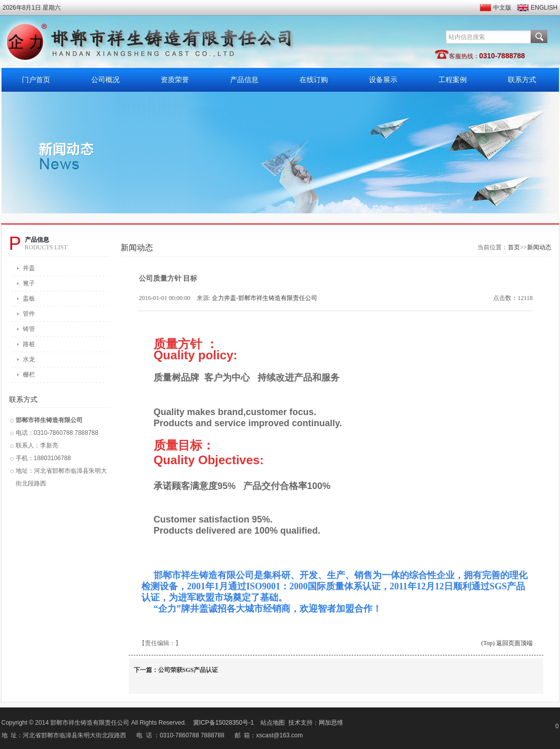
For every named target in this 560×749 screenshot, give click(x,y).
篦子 (29, 283)
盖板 (29, 298)
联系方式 (522, 80)
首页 (514, 247)
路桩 (29, 344)
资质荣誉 (175, 80)
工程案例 (453, 80)
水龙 (29, 359)
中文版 (502, 8)
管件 (29, 314)
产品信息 (244, 80)
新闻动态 (539, 247)
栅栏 (29, 374)
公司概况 (105, 80)
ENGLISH (544, 8)
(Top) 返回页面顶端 (507, 643)
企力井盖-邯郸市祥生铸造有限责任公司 (265, 298)
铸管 (29, 329)
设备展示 (383, 80)
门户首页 (36, 80)
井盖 (29, 268)
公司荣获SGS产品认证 (188, 670)
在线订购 (314, 80)
